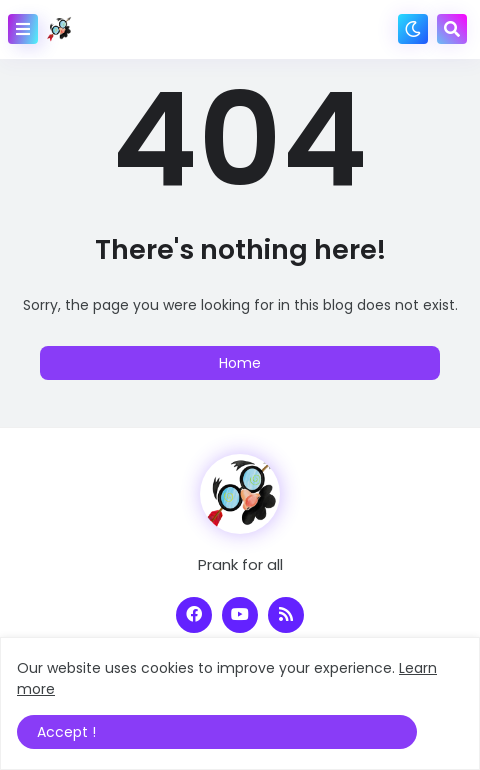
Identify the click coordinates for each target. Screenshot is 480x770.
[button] (23, 29)
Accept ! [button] (66, 732)
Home (240, 363)
